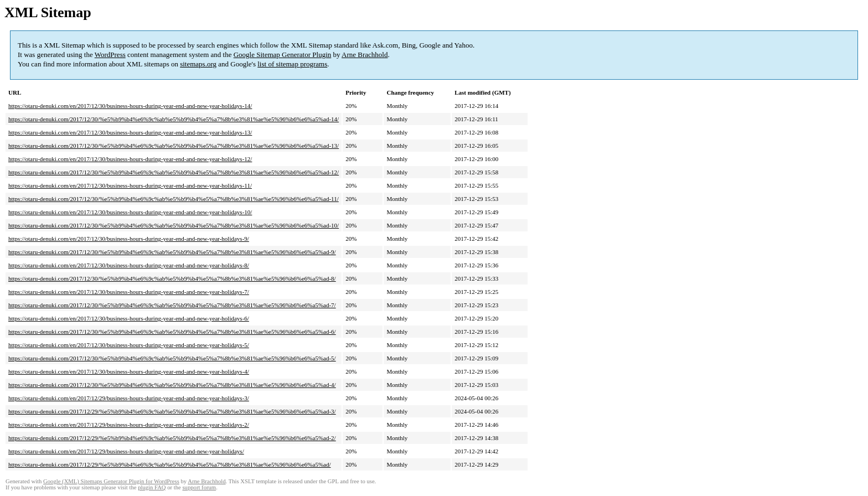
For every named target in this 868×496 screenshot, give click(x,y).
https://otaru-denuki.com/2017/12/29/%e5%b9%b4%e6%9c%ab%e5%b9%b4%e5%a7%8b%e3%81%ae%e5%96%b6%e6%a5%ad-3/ (172, 411)
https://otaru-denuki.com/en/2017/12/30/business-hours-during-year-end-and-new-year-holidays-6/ (129, 318)
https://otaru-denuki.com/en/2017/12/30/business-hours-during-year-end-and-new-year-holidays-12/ (130, 159)
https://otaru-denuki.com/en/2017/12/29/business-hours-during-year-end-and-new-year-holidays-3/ (129, 398)
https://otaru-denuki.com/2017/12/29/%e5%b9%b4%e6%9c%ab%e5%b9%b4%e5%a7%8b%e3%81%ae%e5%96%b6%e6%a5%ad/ (170, 464)
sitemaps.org (198, 64)
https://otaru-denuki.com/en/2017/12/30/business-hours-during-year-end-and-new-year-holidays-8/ (129, 265)
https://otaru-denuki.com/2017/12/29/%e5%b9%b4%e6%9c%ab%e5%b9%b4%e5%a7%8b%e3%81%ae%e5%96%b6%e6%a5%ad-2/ (172, 438)
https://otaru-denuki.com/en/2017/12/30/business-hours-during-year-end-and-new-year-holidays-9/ (129, 239)
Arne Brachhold (365, 55)
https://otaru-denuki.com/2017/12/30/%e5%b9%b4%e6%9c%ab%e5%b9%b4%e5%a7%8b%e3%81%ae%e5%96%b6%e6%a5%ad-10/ (174, 225)
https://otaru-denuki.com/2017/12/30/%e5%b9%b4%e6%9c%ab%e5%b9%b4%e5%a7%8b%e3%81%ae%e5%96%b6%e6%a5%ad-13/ (174, 146)
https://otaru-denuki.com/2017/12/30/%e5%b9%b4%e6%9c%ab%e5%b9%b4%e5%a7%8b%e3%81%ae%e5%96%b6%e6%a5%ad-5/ (172, 358)
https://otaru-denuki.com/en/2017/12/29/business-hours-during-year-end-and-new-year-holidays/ (126, 451)
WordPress (110, 55)
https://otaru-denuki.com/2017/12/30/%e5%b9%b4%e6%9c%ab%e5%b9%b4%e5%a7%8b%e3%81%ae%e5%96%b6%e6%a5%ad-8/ (172, 278)
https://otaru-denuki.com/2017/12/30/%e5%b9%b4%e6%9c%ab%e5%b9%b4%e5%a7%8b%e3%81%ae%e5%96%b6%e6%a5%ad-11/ (174, 199)
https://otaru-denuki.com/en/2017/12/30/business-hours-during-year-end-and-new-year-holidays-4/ (129, 371)
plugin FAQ (152, 487)
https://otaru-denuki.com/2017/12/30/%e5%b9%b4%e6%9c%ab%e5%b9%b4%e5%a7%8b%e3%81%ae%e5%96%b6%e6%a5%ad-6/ (172, 332)
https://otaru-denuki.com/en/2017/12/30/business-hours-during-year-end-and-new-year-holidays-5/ (129, 345)
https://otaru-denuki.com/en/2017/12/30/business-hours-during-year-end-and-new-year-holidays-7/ (129, 292)
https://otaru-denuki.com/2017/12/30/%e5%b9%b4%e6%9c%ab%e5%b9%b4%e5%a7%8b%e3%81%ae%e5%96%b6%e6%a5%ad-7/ (172, 305)
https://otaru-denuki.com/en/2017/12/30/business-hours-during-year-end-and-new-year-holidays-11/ (130, 185)
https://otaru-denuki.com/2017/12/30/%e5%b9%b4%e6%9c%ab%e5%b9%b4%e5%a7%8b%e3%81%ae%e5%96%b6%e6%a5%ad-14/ (174, 119)
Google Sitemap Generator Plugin (283, 55)
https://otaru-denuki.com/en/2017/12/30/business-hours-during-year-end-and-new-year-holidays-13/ (130, 132)
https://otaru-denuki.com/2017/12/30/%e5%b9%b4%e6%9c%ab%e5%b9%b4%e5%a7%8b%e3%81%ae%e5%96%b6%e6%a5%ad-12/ (174, 172)
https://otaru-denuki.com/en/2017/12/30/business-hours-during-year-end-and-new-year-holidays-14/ (130, 106)
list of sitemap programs (292, 64)
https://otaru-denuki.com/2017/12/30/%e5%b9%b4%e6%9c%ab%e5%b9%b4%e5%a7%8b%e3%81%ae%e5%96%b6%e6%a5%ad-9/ (172, 252)
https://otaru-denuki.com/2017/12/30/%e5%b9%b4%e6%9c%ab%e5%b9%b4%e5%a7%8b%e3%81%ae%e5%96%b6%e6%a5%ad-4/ (172, 385)
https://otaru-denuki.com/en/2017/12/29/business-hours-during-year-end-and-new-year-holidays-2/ (129, 425)
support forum (199, 487)
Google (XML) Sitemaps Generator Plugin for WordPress (111, 481)
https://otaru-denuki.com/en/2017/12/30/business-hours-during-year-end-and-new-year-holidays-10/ (130, 212)
